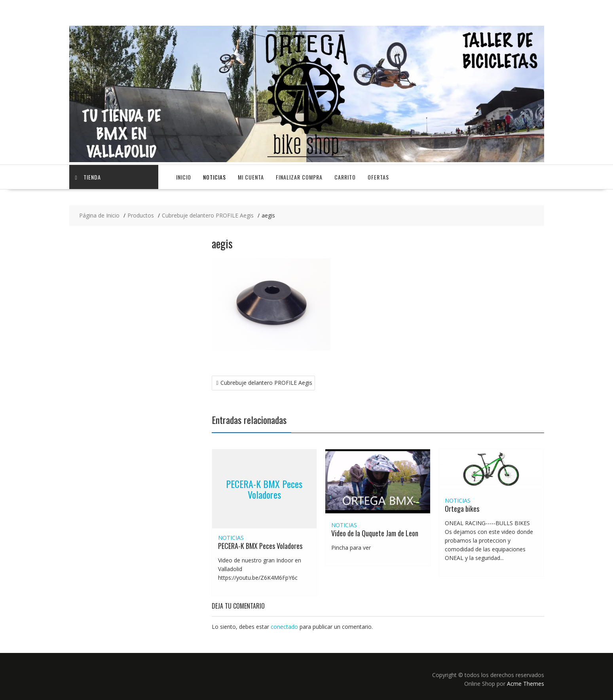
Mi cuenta (251, 177)
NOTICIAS (214, 177)
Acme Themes (526, 684)
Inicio (184, 177)
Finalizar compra (299, 177)
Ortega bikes (462, 509)
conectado (284, 627)
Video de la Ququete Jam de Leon (375, 533)
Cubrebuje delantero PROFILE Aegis (266, 383)
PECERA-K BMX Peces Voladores (264, 489)
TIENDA (88, 177)
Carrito (345, 177)
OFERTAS (378, 177)
